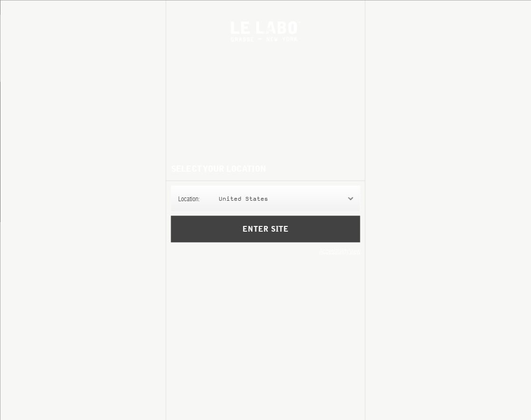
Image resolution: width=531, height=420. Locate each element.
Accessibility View (340, 251)
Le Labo (265, 31)
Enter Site (265, 229)
